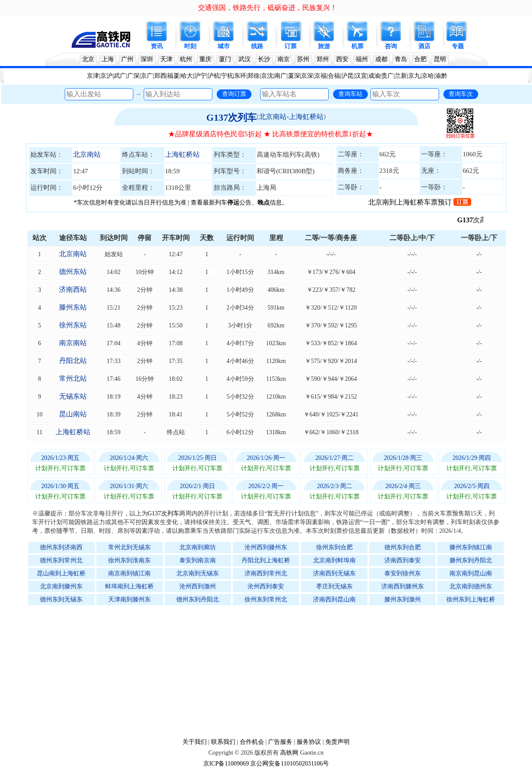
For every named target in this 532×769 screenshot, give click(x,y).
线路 (257, 46)
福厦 (173, 76)
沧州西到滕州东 (266, 547)
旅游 (324, 46)
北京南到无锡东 (198, 573)
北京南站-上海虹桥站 (291, 117)
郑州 (323, 59)
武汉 (245, 59)
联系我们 (223, 742)
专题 (458, 46)
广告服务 (280, 742)
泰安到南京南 (198, 560)
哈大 (187, 76)
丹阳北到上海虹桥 (266, 560)
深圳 (147, 59)
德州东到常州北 (61, 560)
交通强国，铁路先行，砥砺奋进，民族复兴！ (268, 8)
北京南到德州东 (471, 586)
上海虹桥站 (182, 154)
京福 (321, 76)
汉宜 (361, 76)
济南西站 (73, 289)
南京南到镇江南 (129, 573)
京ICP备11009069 (226, 764)
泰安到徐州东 (403, 573)
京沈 (267, 76)
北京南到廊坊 (198, 547)
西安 (342, 59)
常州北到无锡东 (129, 547)
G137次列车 (231, 117)
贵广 (387, 76)
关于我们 (195, 742)
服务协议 (309, 742)
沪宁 (200, 76)
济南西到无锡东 (334, 573)
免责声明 (337, 742)
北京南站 (87, 154)
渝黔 (441, 76)
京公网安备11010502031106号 (289, 764)
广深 (133, 76)
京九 (414, 76)
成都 (381, 59)
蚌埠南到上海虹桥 (129, 586)
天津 (166, 59)
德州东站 (73, 272)
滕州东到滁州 (403, 599)
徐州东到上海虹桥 (471, 599)
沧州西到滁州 (198, 586)
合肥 (420, 59)
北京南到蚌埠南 (334, 560)
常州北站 (73, 378)
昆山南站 (73, 414)
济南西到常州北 (266, 573)
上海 (108, 59)
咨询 (391, 46)
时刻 (190, 46)
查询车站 (350, 94)
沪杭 (214, 76)
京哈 (428, 76)
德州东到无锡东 (61, 599)
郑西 (160, 76)
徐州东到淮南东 (129, 560)
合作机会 (252, 742)
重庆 (205, 59)
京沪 (106, 76)
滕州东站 (73, 307)
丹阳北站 (73, 361)
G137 (470, 220)
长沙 (264, 59)
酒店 (424, 46)
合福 (334, 76)
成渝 (374, 76)
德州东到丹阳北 (198, 599)
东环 (240, 76)
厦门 (225, 59)
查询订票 (234, 94)
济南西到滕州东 (403, 586)
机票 (357, 46)
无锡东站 (73, 396)
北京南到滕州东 (61, 586)
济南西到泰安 (403, 560)
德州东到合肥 (403, 547)
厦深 (294, 76)
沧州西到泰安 (266, 586)
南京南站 (73, 343)
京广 (147, 76)
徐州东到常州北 (266, 599)
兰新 (401, 76)
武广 (120, 76)
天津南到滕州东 (129, 599)
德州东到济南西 (61, 547)
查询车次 (461, 94)
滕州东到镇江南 (471, 547)
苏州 (303, 59)
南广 (281, 76)
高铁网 (289, 753)
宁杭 (227, 76)
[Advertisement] (271, 671)
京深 (307, 76)
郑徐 (254, 76)
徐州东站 (73, 325)
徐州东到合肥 (334, 547)
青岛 (401, 59)
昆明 (440, 59)
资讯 (157, 46)
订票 (291, 46)
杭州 (186, 59)
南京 (284, 59)
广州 (127, 59)
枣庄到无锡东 (334, 586)
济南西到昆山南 (334, 599)
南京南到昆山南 (471, 573)
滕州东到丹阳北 (471, 560)
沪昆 (347, 76)
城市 (224, 46)
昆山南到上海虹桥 (61, 573)
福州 (362, 59)
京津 (93, 76)
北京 (88, 59)
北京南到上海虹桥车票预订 (420, 202)
